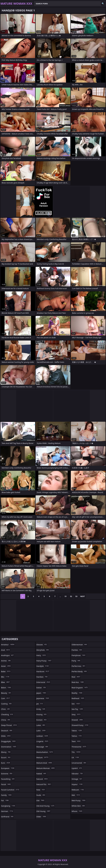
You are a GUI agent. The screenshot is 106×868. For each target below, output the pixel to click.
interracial (43, 682)
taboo (77, 731)
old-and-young (46, 806)
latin (41, 731)
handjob (43, 666)
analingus (8, 655)
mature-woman (46, 768)
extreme (7, 774)
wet (76, 795)
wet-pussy (79, 800)
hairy (41, 655)
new (41, 790)
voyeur (77, 784)
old (41, 800)
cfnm (6, 709)
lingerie (43, 741)
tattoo (77, 736)
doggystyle (9, 741)
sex (76, 704)
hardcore (43, 671)
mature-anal (44, 763)
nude (41, 795)
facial (6, 784)
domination (9, 747)
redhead (78, 698)
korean (42, 720)
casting (7, 704)
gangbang (8, 806)
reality (77, 693)
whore (77, 811)
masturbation (45, 752)
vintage (77, 779)
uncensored (79, 763)
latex (41, 725)
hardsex (42, 677)
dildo (6, 736)
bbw (6, 682)
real (76, 677)
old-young (44, 811)
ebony (6, 752)
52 (71, 596)
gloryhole (43, 650)
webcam (78, 790)
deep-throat (9, 725)
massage (42, 747)
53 (76, 596)
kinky (41, 709)
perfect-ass (79, 666)
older (41, 817)
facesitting (8, 779)
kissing (42, 714)
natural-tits (44, 784)
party (76, 661)
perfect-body (79, 671)
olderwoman (80, 645)
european (8, 768)
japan (41, 693)
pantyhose (79, 655)
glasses (42, 645)
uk (75, 757)
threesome (79, 747)
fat (5, 800)
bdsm (6, 688)
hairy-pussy (44, 661)
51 (66, 596)
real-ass (78, 682)
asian (6, 666)
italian (41, 688)
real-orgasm (80, 688)
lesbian (42, 736)
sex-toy (78, 709)
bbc (5, 677)
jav (40, 704)
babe (6, 671)
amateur (8, 645)
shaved (77, 720)
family (7, 795)
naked (41, 774)
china (6, 720)
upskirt (77, 768)
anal (6, 650)
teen (76, 741)
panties (77, 650)
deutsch (7, 731)
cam (6, 698)
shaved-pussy (80, 725)
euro (6, 763)
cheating (7, 714)
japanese (43, 698)
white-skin (78, 806)
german (7, 811)
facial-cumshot (10, 790)
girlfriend (8, 817)
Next (83, 596)
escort (6, 757)
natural (42, 779)
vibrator (77, 774)
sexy (76, 714)
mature (43, 757)
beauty (6, 693)
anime (6, 661)
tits (76, 752)
